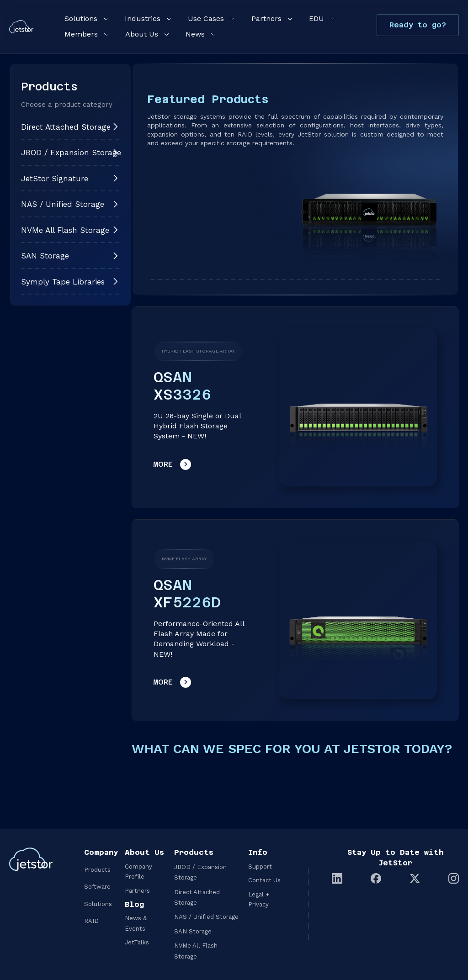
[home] (21, 26)
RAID (91, 921)
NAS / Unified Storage (206, 917)
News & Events (136, 923)
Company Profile (138, 872)
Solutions (98, 904)
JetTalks (137, 942)
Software (97, 887)
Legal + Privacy (259, 899)
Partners (137, 891)
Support (260, 867)
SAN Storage (193, 931)
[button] (85, 19)
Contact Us (264, 880)
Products (97, 870)
